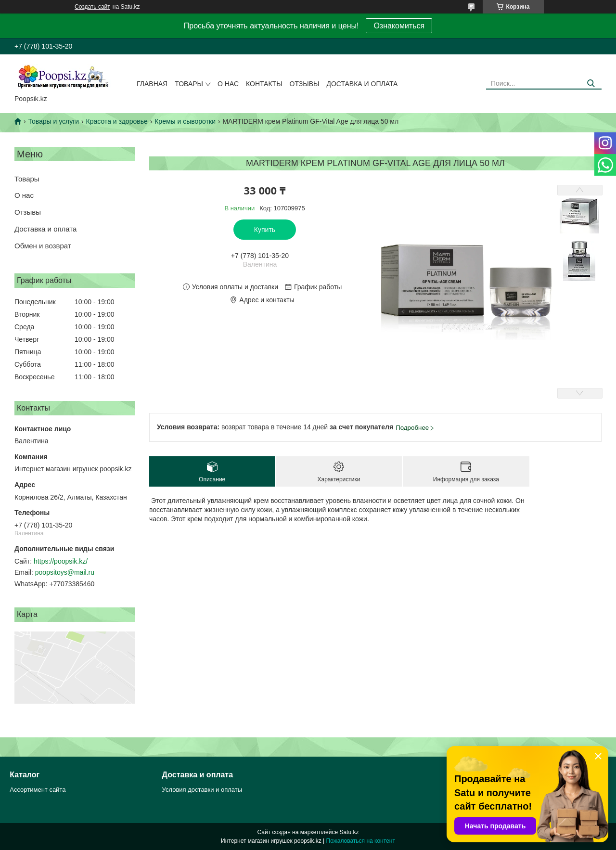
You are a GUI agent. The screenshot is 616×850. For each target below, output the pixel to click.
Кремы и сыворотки (185, 121)
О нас (228, 84)
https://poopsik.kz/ (61, 561)
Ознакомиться (399, 26)
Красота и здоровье (117, 121)
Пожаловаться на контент (361, 841)
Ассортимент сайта (38, 790)
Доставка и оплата (362, 84)
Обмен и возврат (43, 246)
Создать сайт (92, 7)
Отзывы (305, 84)
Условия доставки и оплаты (202, 790)
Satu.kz (349, 832)
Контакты (264, 84)
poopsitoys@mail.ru (65, 572)
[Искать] (591, 84)
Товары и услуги (53, 121)
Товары (189, 84)
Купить (265, 230)
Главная (152, 84)
